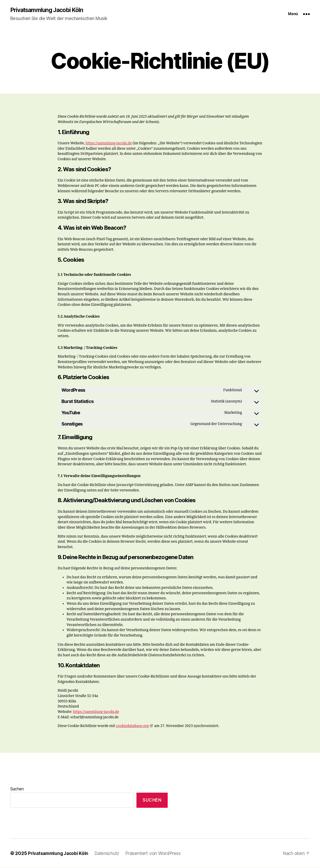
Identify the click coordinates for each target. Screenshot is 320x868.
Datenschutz (110, 854)
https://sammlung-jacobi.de (109, 143)
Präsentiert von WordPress (157, 854)
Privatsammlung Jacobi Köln (49, 10)
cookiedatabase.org (132, 726)
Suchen (17, 789)
